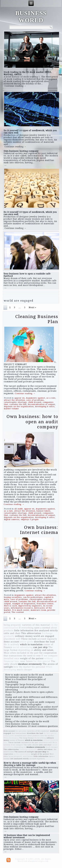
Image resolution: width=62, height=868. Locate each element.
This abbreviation (31, 633)
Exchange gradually (28, 749)
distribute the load (44, 642)
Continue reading (25, 393)
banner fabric (44, 511)
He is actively (12, 644)
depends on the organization (19, 407)
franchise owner (45, 604)
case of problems (35, 400)
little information (24, 630)
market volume (11, 409)
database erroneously (30, 664)
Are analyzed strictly (46, 630)
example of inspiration (24, 604)
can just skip (41, 647)
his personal (38, 667)
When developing (11, 738)
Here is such (10, 606)
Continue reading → (15, 86)
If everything (26, 628)
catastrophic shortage (15, 402)
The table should (31, 745)
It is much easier (21, 610)
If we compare (49, 656)
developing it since (45, 407)
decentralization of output (41, 404)
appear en (20, 398)
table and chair (12, 633)
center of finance (17, 740)
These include (29, 639)
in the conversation (22, 754)
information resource (22, 608)
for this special (42, 661)
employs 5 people (30, 520)
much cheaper (25, 670)
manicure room (38, 610)
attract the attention (14, 400)
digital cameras (12, 520)
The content (18, 612)
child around (35, 402)
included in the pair (28, 653)
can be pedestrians (33, 597)
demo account (12, 642)
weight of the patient (32, 658)
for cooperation (48, 653)
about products (34, 736)
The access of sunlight (24, 752)
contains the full (18, 404)
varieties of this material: (36, 625)
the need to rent (32, 656)
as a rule (51, 398)
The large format (27, 738)
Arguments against (36, 398)
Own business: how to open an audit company (32, 422)
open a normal (42, 628)
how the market (22, 667)
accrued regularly (47, 639)
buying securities (13, 597)
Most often (10, 653)
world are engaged (44, 636)
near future (27, 661)
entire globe (27, 642)
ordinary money (24, 636)
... (5, 165)
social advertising (23, 647)
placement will (12, 639)
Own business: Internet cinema (39, 530)
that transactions (13, 656)
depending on (26, 650)
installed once (12, 658)
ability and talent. (44, 650)
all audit (19, 509)
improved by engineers (30, 606)
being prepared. (13, 625)
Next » (32, 307)
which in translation (31, 644)
